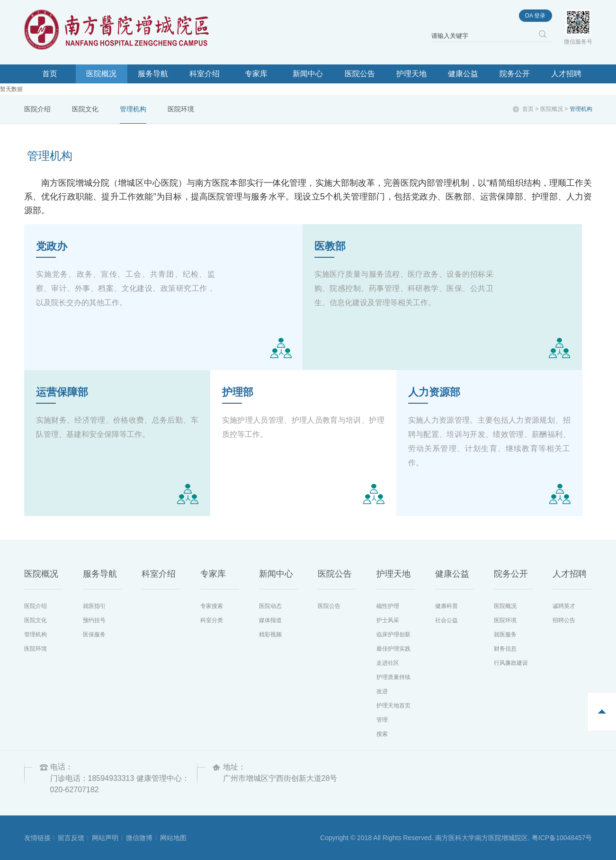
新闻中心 (308, 74)
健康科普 (446, 606)
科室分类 (212, 620)
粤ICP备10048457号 (562, 838)
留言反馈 (71, 838)
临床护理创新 (393, 634)
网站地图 (173, 838)
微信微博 (139, 838)
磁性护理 (388, 606)
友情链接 (37, 838)
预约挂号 (94, 620)
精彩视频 (270, 634)
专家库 (256, 74)
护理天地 (411, 74)
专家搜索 (212, 606)
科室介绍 (205, 74)
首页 (50, 74)
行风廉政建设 (511, 663)
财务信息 (505, 649)
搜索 (382, 734)
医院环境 (181, 109)
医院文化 (85, 109)
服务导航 (153, 74)
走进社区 (388, 663)
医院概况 (101, 74)
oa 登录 (535, 16)
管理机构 (133, 109)
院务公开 (515, 74)
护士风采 (388, 620)
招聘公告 (564, 620)
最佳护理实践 (393, 649)
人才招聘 (566, 74)
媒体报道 (270, 620)
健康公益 (463, 74)
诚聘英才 (564, 606)
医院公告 (360, 74)
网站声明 (105, 838)
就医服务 (505, 634)
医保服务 (94, 634)
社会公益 (446, 620)
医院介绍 (37, 109)
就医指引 (94, 606)
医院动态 (270, 606)
